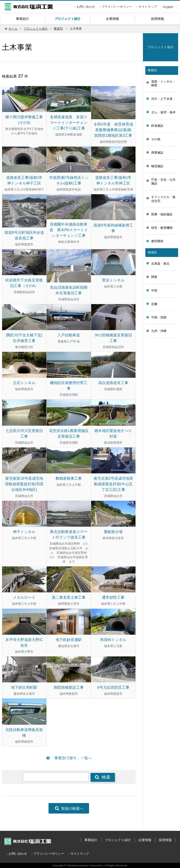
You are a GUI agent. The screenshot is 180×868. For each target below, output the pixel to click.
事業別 (58, 29)
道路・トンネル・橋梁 (163, 83)
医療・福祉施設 (162, 214)
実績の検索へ (69, 808)
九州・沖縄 (159, 331)
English (168, 7)
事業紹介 (22, 19)
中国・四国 (159, 317)
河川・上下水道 (162, 99)
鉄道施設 (157, 126)
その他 (156, 139)
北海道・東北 (160, 264)
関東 (154, 277)
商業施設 (157, 153)
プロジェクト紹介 (67, 19)
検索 (103, 777)
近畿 (154, 304)
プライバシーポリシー (117, 7)
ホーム (13, 29)
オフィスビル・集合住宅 (163, 199)
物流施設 (157, 166)
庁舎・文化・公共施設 (163, 182)
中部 (154, 290)
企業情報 (112, 19)
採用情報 (157, 19)
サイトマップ (148, 7)
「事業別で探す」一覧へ (69, 758)
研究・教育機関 (162, 228)
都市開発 (157, 241)
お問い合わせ (86, 7)
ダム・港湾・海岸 (163, 112)
